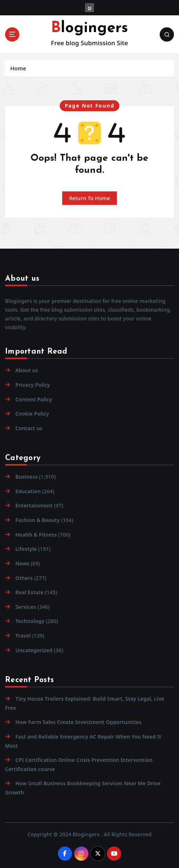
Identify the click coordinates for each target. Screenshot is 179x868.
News (22, 563)
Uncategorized (34, 650)
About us (27, 370)
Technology (30, 621)
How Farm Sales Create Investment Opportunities (78, 722)
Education (28, 491)
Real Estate (29, 592)
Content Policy (34, 399)
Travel (23, 636)
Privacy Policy (33, 385)
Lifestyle (26, 549)
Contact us (29, 428)
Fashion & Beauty (37, 520)
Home (18, 68)
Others (24, 578)
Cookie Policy (32, 414)
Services (26, 607)
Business (26, 477)
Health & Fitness (36, 535)
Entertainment (34, 505)
